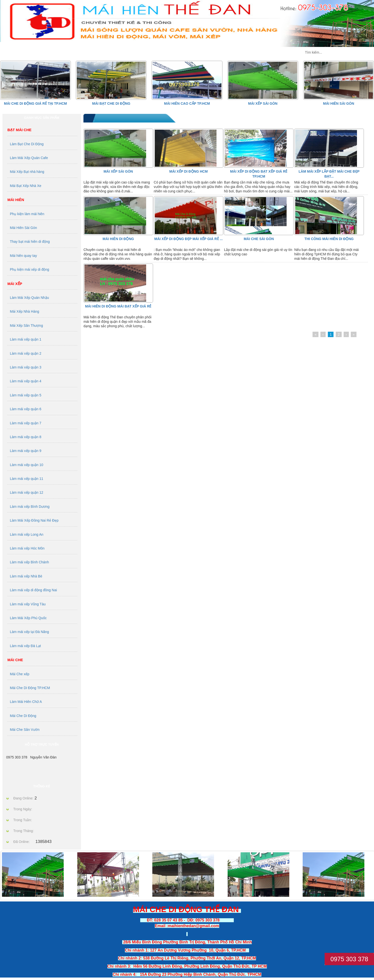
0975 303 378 (349, 959)
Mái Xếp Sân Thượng (26, 326)
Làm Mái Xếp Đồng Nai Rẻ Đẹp (34, 520)
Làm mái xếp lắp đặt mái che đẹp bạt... (329, 174)
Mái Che (15, 660)
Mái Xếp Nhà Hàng (25, 311)
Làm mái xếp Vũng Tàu (28, 604)
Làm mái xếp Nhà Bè (26, 576)
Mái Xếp (15, 284)
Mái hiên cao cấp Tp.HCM (187, 103)
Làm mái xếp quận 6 (26, 409)
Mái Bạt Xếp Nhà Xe (26, 186)
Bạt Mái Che (20, 130)
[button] (367, 80)
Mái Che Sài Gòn (259, 239)
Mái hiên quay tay (23, 256)
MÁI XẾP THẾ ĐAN (31, 52)
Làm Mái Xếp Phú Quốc (28, 618)
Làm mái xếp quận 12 (27, 492)
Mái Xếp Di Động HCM (189, 171)
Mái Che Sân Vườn (25, 730)
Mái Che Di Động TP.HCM (30, 688)
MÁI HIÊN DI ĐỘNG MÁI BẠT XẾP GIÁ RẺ (118, 306)
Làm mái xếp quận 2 (26, 353)
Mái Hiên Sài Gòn (338, 103)
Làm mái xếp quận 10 (27, 465)
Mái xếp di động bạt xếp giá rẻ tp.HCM (259, 174)
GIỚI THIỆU (139, 52)
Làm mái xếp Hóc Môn (27, 548)
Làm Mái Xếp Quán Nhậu (29, 298)
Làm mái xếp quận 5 (26, 395)
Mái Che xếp (20, 674)
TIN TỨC (188, 52)
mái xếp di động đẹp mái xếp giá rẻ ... (188, 239)
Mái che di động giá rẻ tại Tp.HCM (35, 103)
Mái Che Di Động (23, 716)
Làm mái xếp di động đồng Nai (33, 590)
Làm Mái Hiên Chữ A (26, 702)
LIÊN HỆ (282, 52)
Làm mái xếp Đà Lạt (25, 646)
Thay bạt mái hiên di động (30, 242)
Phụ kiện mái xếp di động (30, 269)
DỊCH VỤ (235, 52)
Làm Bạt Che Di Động (27, 144)
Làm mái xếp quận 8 (26, 437)
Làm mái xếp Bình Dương (30, 507)
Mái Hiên (16, 200)
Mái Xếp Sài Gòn (263, 103)
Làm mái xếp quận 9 (26, 451)
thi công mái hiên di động (329, 239)
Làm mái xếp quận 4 (26, 381)
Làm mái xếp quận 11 (27, 479)
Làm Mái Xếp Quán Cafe (29, 158)
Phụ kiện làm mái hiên (27, 214)
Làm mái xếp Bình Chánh (29, 562)
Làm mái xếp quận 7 (26, 423)
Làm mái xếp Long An (27, 534)
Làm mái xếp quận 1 (26, 339)
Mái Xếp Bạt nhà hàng (27, 172)
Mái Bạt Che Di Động (111, 103)
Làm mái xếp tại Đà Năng (29, 632)
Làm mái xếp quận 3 (26, 367)
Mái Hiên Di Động (118, 239)
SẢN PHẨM (88, 52)
